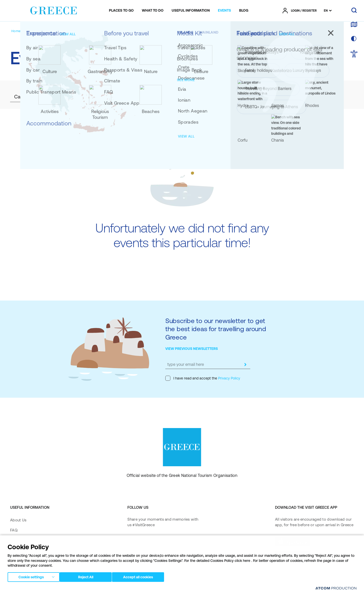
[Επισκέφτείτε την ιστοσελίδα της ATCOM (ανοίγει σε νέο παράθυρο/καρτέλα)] (334, 589)
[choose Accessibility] (354, 54)
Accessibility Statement (30, 571)
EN (326, 11)
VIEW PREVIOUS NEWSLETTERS (192, 349)
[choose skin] (354, 39)
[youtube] (183, 541)
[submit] (245, 365)
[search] (354, 11)
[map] (354, 25)
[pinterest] (132, 555)
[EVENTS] (224, 11)
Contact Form (22, 551)
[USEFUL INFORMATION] (191, 11)
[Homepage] (20, 31)
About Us (18, 520)
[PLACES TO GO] (121, 11)
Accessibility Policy (27, 561)
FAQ (14, 530)
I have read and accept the (203, 378)
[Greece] (54, 10)
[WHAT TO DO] (153, 11)
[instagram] (150, 541)
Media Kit (18, 540)
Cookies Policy (126, 589)
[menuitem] (121, 11)
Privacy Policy (229, 378)
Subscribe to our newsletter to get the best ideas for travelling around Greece (216, 329)
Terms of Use (102, 589)
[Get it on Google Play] (293, 556)
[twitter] (167, 541)
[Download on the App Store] (293, 541)
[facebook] (132, 541)
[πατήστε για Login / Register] (300, 11)
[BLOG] (244, 11)
